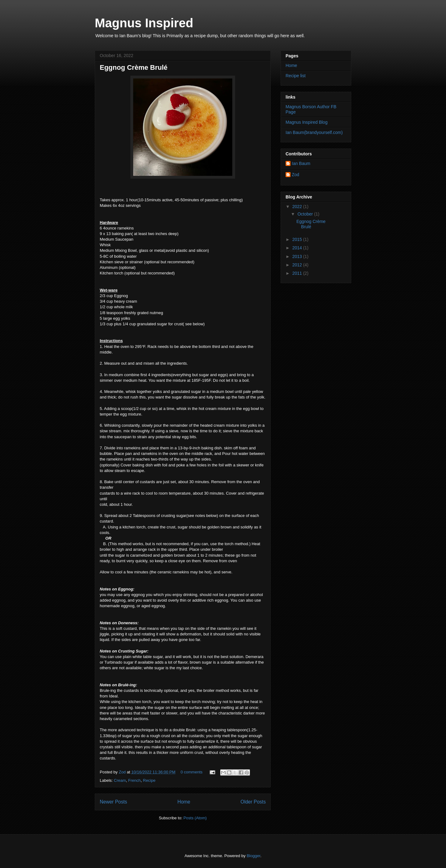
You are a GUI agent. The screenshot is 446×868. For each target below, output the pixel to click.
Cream (120, 780)
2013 (298, 256)
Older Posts (253, 802)
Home (184, 802)
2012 (298, 265)
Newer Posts (113, 802)
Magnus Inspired (144, 23)
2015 (298, 239)
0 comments (192, 772)
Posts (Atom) (195, 818)
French (134, 780)
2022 (298, 207)
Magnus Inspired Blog (306, 122)
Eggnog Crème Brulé (134, 67)
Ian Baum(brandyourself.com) (314, 132)
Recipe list (296, 76)
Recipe (149, 780)
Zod (123, 772)
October (306, 214)
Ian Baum (301, 163)
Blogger (253, 856)
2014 (298, 248)
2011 (298, 273)
